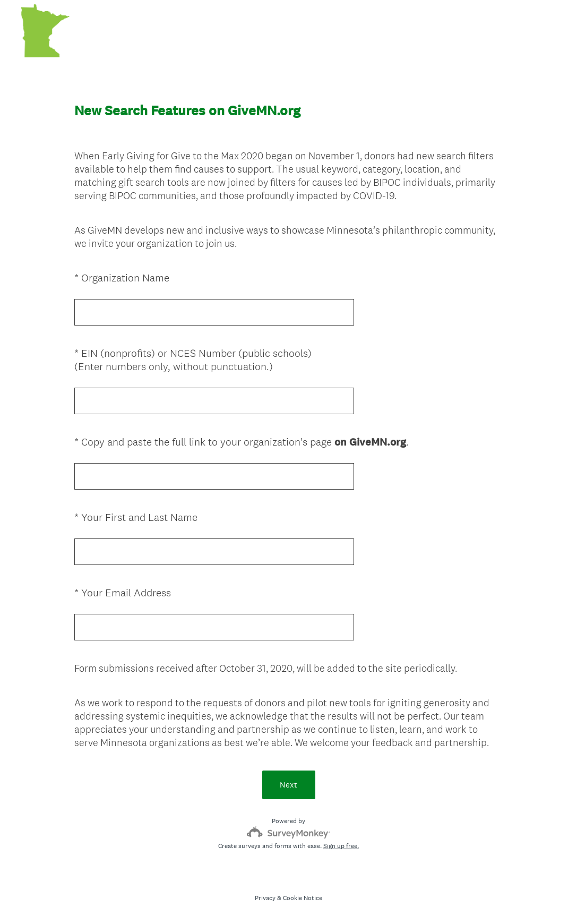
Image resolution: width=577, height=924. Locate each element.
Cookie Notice (303, 898)
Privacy (265, 898)
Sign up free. (341, 846)
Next (288, 785)
